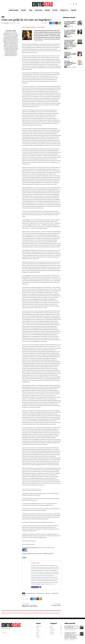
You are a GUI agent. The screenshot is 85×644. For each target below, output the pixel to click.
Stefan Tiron (70, 57)
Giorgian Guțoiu (70, 26)
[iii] (56, 115)
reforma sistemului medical (30, 593)
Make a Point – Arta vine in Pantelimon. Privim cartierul (30, 606)
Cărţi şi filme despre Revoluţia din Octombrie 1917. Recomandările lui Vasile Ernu (72, 627)
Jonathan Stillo (6, 23)
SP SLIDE (24, 595)
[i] (51, 63)
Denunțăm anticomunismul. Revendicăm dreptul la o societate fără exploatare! (70, 63)
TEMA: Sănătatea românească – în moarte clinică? (33, 27)
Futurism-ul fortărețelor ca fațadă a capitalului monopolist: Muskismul (70, 54)
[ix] (26, 402)
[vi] (30, 363)
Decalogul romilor (56, 605)
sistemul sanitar (48, 593)
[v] (40, 336)
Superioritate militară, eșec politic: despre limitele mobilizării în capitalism (70, 23)
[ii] (31, 69)
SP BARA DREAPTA (55, 593)
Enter (3, 17)
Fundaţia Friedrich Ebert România (38, 549)
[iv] (35, 318)
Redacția (69, 67)
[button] (76, 4)
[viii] (42, 390)
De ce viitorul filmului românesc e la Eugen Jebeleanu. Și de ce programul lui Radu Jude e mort (70, 32)
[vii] (48, 365)
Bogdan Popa (70, 36)
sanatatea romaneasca (40, 593)
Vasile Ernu (66, 630)
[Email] (40, 587)
